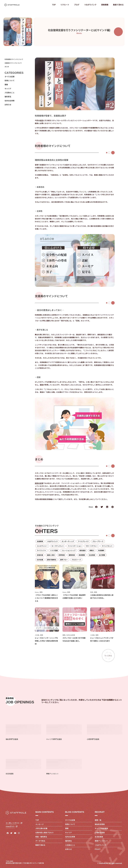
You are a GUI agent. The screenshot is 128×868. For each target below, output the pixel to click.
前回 (41, 120)
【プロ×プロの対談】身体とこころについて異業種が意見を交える (46, 598)
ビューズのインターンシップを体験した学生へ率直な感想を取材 (46, 641)
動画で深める (118, 5)
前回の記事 (55, 194)
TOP (54, 5)
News (37, 592)
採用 (92, 592)
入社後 (37, 635)
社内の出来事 (71, 635)
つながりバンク (90, 5)
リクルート (65, 5)
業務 (41, 592)
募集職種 (105, 5)
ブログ (77, 5)
